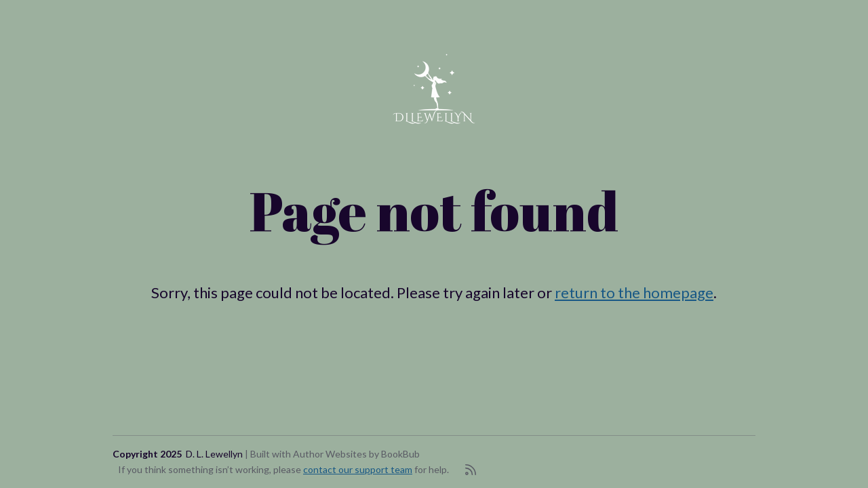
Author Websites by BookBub (356, 454)
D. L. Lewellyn (214, 454)
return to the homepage (634, 292)
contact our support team (358, 469)
